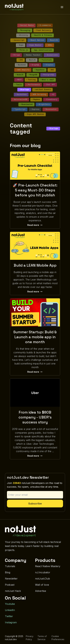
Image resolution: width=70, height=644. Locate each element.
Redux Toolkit (33, 55)
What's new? (47, 80)
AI (53, 95)
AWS (51, 70)
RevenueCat (50, 109)
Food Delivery (43, 30)
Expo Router (35, 45)
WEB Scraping (39, 95)
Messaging (24, 30)
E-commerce (44, 25)
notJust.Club (42, 579)
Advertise (41, 591)
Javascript (18, 40)
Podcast (10, 585)
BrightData (43, 105)
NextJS (31, 60)
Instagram (11, 622)
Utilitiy (23, 35)
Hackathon (21, 95)
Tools (18, 85)
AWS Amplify (22, 70)
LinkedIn (10, 610)
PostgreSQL (48, 75)
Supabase (39, 70)
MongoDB (32, 75)
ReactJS (53, 40)
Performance (33, 85)
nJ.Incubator (43, 572)
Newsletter (11, 579)
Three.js (23, 50)
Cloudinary (51, 100)
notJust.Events (42, 90)
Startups (24, 90)
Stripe (16, 55)
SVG (20, 60)
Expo (20, 45)
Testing (31, 80)
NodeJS (19, 75)
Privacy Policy (30, 638)
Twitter (9, 616)
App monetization (42, 50)
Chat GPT (50, 85)
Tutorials (10, 566)
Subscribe (35, 503)
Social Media (26, 25)
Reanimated (26, 105)
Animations (51, 55)
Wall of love (42, 585)
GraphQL (35, 65)
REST (19, 80)
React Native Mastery (48, 566)
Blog (8, 572)
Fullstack (46, 60)
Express (35, 109)
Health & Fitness (42, 35)
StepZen (49, 65)
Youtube (10, 604)
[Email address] (35, 495)
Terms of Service (42, 638)
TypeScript (19, 109)
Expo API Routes (35, 114)
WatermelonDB (20, 100)
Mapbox (36, 100)
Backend (21, 65)
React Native (36, 40)
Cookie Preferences (58, 638)
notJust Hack (13, 591)
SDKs (49, 45)
